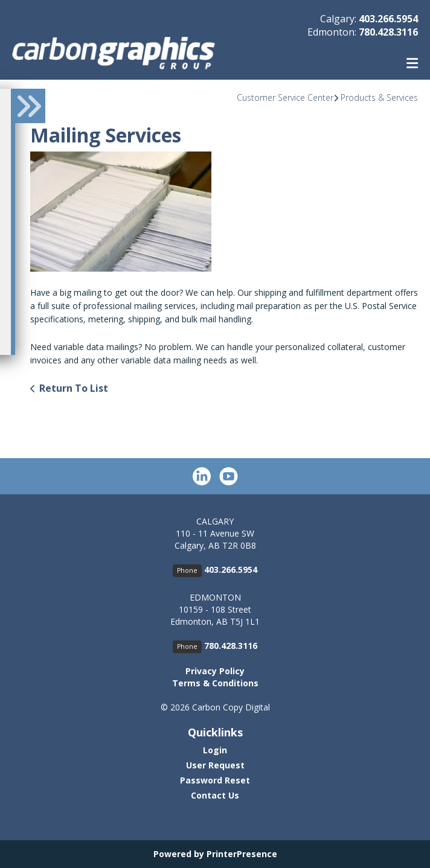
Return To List (74, 388)
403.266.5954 (388, 19)
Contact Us (215, 795)
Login (215, 750)
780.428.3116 (388, 32)
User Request (215, 765)
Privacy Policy (215, 671)
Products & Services (379, 97)
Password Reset (215, 780)
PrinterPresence (242, 854)
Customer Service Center (285, 97)
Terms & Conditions (215, 683)
